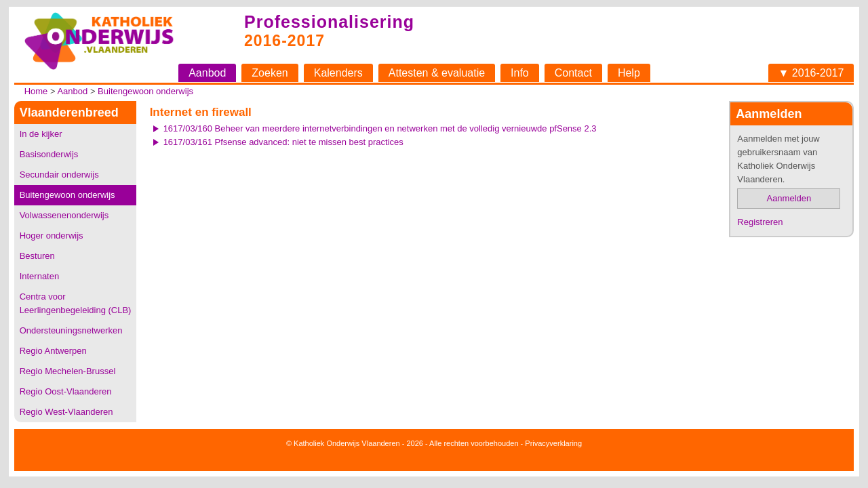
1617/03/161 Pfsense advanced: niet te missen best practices (283, 142)
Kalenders (338, 73)
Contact (573, 73)
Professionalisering (329, 22)
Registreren (760, 222)
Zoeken (270, 73)
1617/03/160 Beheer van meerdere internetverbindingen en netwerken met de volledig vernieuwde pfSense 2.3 (380, 128)
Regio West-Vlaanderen (66, 412)
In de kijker (41, 134)
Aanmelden (789, 198)
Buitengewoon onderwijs (145, 91)
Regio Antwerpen (53, 351)
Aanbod (207, 73)
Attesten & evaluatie (437, 73)
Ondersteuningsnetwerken (71, 330)
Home (36, 91)
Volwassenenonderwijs (64, 215)
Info (520, 73)
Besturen (37, 256)
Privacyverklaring (553, 443)
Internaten (40, 276)
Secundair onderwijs (59, 175)
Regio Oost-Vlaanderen (66, 391)
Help (629, 73)
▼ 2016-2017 (811, 73)
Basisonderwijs (49, 154)
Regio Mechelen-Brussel (68, 371)
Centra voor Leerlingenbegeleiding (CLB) (76, 303)
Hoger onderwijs (52, 236)
